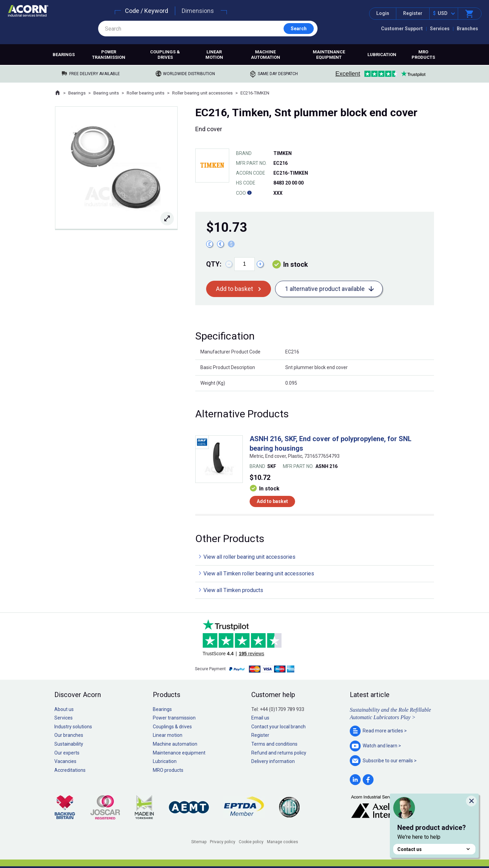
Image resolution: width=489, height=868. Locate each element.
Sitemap (199, 842)
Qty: (214, 264)
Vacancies (65, 761)
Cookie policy (251, 842)
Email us (260, 718)
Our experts (67, 753)
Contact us (434, 849)
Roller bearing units (146, 93)
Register (413, 13)
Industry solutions (73, 727)
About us (64, 709)
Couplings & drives (165, 55)
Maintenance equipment (329, 55)
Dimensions (198, 11)
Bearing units (106, 93)
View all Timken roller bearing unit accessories (259, 574)
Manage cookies (283, 842)
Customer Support (402, 29)
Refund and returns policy (279, 753)
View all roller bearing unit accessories (249, 557)
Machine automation (266, 55)
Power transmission (109, 55)
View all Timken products (233, 590)
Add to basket (234, 289)
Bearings (64, 55)
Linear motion (214, 55)
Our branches (69, 735)
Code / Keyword (147, 11)
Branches (467, 29)
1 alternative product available (325, 289)
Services (440, 29)
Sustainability (69, 744)
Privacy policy (223, 842)
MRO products (423, 55)
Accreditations (70, 770)
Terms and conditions (274, 744)
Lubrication (382, 55)
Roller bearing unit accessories (202, 93)
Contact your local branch (278, 727)
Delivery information (273, 761)
